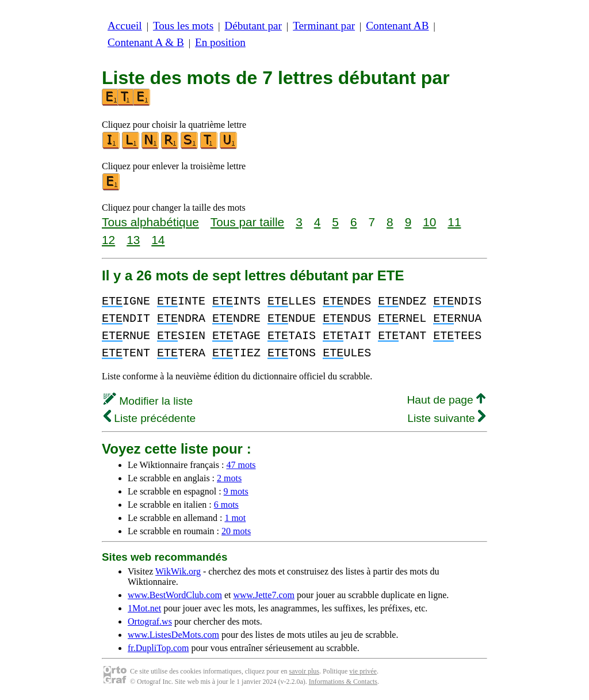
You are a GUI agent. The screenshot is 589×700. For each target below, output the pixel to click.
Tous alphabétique (150, 222)
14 (158, 240)
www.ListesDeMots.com (173, 635)
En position (220, 42)
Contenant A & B (146, 42)
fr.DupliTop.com (158, 648)
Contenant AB (397, 26)
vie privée (363, 671)
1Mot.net (144, 608)
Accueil (125, 26)
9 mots (236, 491)
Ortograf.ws (150, 621)
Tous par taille (247, 222)
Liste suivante (446, 418)
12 (108, 240)
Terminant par (324, 26)
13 (133, 240)
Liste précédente (150, 418)
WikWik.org (178, 571)
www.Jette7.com (264, 595)
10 (429, 222)
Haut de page (446, 400)
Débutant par (253, 26)
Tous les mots (183, 26)
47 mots (241, 465)
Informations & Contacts (343, 682)
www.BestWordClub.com (175, 595)
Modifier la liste (148, 401)
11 (454, 222)
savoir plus (304, 671)
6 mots (226, 505)
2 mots (229, 478)
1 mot (235, 518)
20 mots (236, 531)
